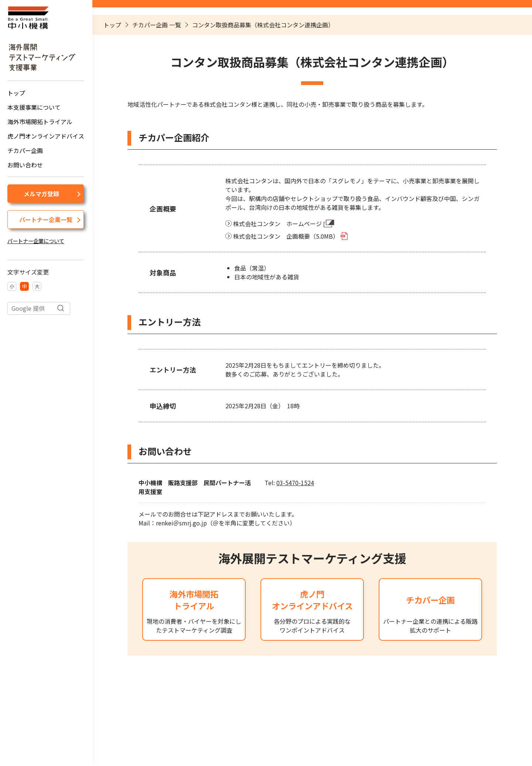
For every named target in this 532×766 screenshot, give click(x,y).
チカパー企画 (25, 150)
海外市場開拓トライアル (40, 122)
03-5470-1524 (295, 483)
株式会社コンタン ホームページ (277, 224)
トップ (16, 93)
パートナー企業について (36, 241)
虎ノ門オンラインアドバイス (46, 136)
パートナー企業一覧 (46, 219)
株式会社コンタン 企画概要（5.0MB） (286, 236)
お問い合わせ (25, 165)
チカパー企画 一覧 (157, 25)
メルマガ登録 (41, 194)
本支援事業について (34, 107)
